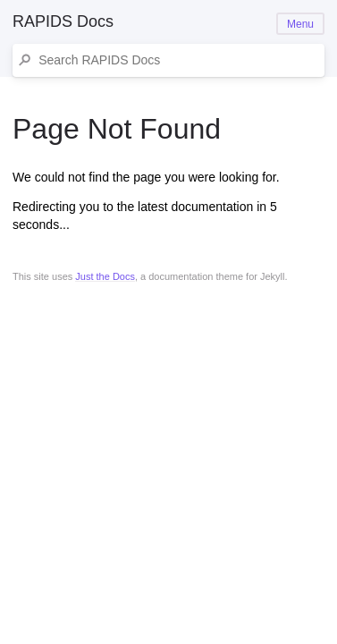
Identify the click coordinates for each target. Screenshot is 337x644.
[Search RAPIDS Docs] (177, 60)
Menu (300, 24)
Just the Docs (105, 276)
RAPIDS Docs (63, 21)
